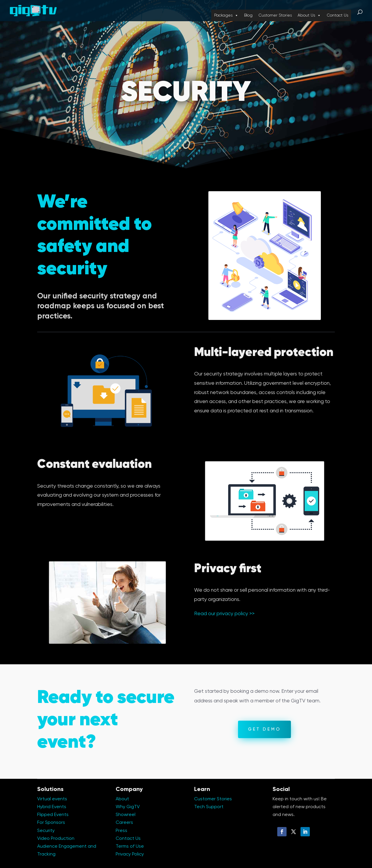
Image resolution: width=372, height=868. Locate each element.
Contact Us (337, 15)
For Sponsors (51, 823)
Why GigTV (128, 807)
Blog (248, 15)
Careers (124, 823)
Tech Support (209, 807)
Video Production (56, 839)
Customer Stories (275, 15)
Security (46, 831)
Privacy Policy (130, 854)
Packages (226, 15)
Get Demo (264, 729)
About (122, 799)
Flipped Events (53, 815)
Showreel (126, 815)
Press (121, 831)
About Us (309, 15)
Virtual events (52, 799)
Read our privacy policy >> (224, 614)
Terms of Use (130, 846)
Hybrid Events (52, 807)
